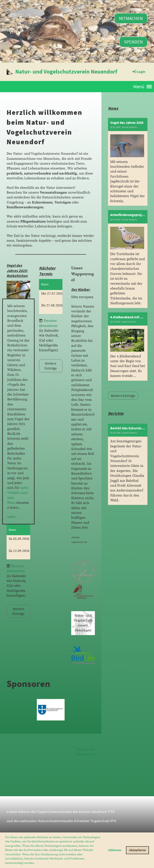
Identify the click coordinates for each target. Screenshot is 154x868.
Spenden (133, 42)
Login (139, 72)
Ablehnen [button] (115, 850)
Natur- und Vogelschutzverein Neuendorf (66, 71)
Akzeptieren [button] (137, 850)
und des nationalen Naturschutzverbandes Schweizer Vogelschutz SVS (61, 821)
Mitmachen (131, 18)
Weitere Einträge (18, 611)
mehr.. (12, 517)
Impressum (86, 749)
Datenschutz (85, 754)
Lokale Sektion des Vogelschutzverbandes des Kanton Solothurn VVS (60, 812)
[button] (36, 863)
